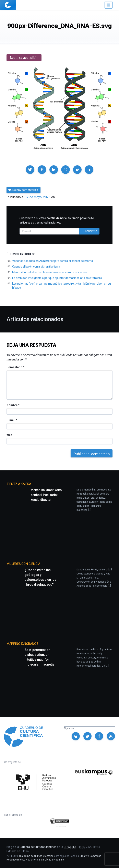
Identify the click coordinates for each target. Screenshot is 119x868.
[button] (30, 170)
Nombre (13, 405)
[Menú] (109, 5)
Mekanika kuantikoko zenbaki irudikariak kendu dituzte (46, 495)
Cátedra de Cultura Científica (38, 847)
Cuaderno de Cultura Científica (36, 856)
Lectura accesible (24, 58)
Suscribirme (90, 231)
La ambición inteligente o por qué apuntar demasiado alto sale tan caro (57, 278)
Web (9, 435)
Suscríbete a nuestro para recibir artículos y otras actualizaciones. (57, 220)
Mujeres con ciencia (23, 564)
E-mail (12, 420)
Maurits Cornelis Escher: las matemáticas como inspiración (49, 272)
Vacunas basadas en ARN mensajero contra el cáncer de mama (53, 261)
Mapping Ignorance (22, 644)
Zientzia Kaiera (19, 484)
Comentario (15, 367)
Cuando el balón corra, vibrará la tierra (36, 267)
